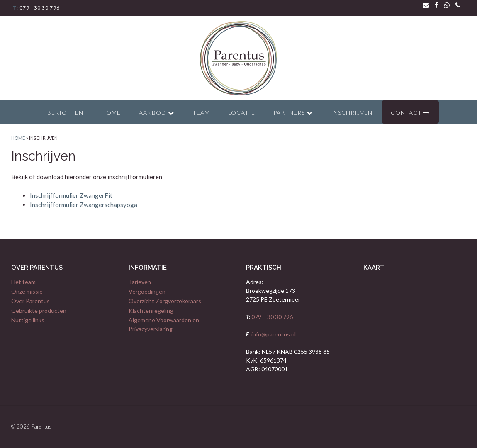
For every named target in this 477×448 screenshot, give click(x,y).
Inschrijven (352, 113)
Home (111, 113)
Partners (293, 113)
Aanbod (157, 113)
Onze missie (27, 291)
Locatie (242, 113)
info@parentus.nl (273, 334)
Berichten (65, 113)
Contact (410, 113)
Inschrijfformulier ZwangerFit (71, 195)
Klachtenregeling (151, 310)
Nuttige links (28, 320)
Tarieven (140, 282)
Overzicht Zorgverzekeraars (165, 301)
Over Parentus (30, 301)
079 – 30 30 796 (271, 317)
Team (201, 113)
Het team (23, 282)
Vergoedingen (147, 291)
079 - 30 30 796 (39, 8)
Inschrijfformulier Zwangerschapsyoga (84, 205)
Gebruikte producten (39, 310)
